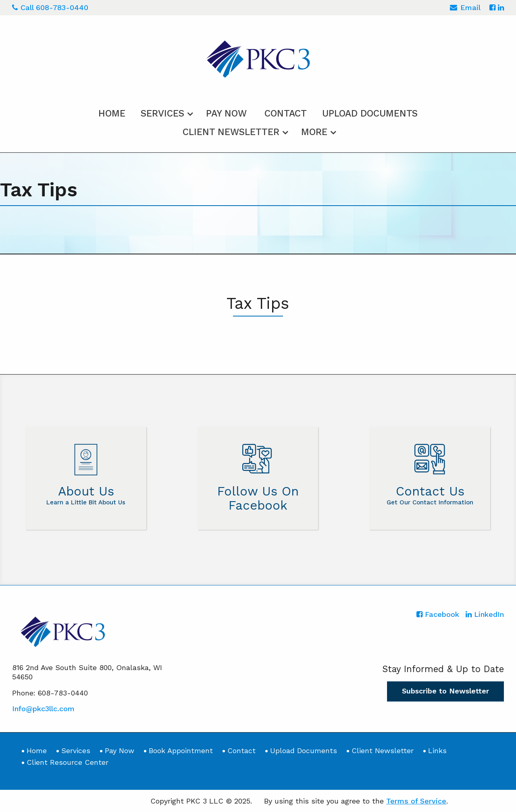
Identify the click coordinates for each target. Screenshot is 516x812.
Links (437, 751)
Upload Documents (370, 113)
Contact (286, 113)
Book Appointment (181, 751)
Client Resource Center (68, 762)
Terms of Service (416, 801)
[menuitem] (112, 112)
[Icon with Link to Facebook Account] (492, 7)
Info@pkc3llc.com (43, 709)
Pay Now (226, 113)
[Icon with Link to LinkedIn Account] (501, 7)
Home (112, 113)
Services (162, 113)
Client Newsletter (231, 132)
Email (465, 9)
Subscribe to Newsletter (445, 691)
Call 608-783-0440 (50, 7)
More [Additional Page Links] (314, 132)
